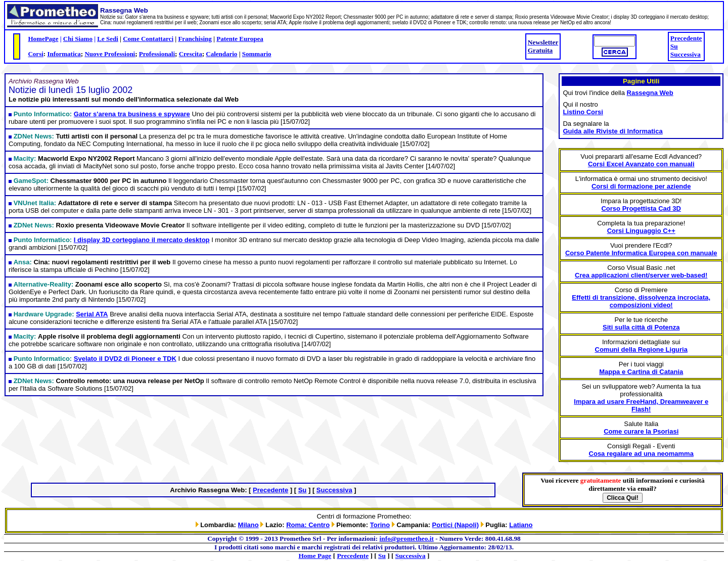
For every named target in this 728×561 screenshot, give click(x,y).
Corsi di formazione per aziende (641, 186)
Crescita (191, 54)
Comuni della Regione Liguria (641, 349)
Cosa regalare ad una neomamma (641, 454)
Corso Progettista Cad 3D (641, 208)
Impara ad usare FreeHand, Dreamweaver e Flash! (641, 405)
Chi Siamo (78, 39)
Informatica (64, 54)
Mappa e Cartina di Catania (641, 372)
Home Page (315, 556)
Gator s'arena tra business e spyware (132, 114)
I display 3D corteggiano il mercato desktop (142, 240)
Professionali (157, 54)
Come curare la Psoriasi (641, 431)
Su (674, 46)
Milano (248, 525)
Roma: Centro (308, 525)
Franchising (195, 39)
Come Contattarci (148, 39)
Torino (380, 525)
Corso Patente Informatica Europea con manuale (641, 253)
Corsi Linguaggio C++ (641, 231)
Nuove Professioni (110, 54)
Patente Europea (240, 39)
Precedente (686, 38)
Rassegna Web (650, 93)
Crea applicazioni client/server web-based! (641, 275)
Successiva (686, 54)
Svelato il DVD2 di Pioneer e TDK (125, 359)
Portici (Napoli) (456, 525)
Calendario (221, 54)
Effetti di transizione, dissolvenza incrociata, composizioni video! (641, 301)
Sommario (257, 54)
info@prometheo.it (407, 539)
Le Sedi (108, 39)
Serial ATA (92, 314)
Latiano (521, 525)
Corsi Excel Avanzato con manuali (641, 164)
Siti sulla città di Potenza (641, 327)
